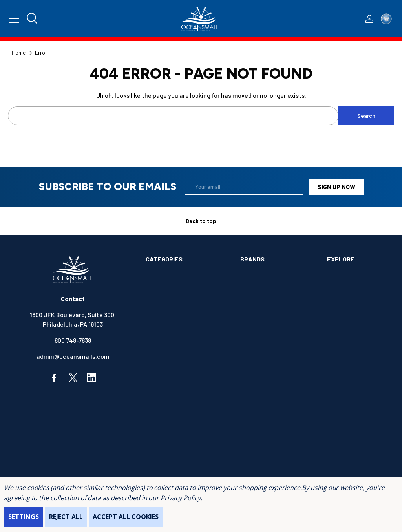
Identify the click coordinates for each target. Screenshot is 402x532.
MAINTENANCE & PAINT (177, 430)
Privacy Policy (180, 498)
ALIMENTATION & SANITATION (186, 275)
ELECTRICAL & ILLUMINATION (186, 365)
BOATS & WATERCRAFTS (180, 308)
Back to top (201, 221)
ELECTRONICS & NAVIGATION (185, 381)
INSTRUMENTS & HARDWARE (185, 414)
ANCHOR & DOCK (168, 292)
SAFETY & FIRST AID (174, 462)
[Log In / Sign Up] (369, 19)
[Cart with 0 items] (386, 19)
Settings (24, 517)
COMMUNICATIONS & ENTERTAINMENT (174, 345)
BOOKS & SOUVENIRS (175, 324)
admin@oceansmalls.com (73, 356)
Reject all (66, 517)
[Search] (33, 19)
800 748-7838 (73, 340)
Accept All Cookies (126, 517)
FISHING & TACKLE (171, 398)
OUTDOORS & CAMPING (177, 446)
